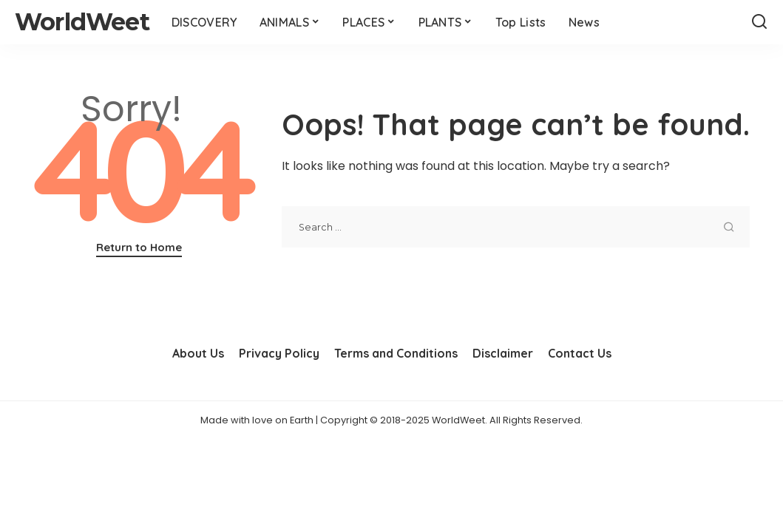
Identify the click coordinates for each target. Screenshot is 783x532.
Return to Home (139, 247)
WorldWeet (82, 22)
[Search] (759, 22)
